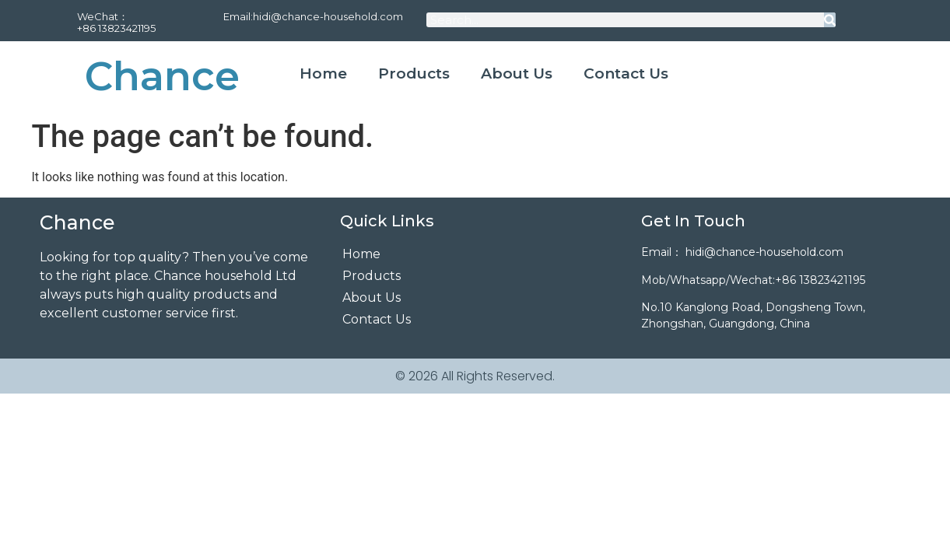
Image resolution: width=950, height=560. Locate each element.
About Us (517, 73)
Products (414, 73)
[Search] (830, 20)
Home (323, 73)
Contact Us (626, 73)
